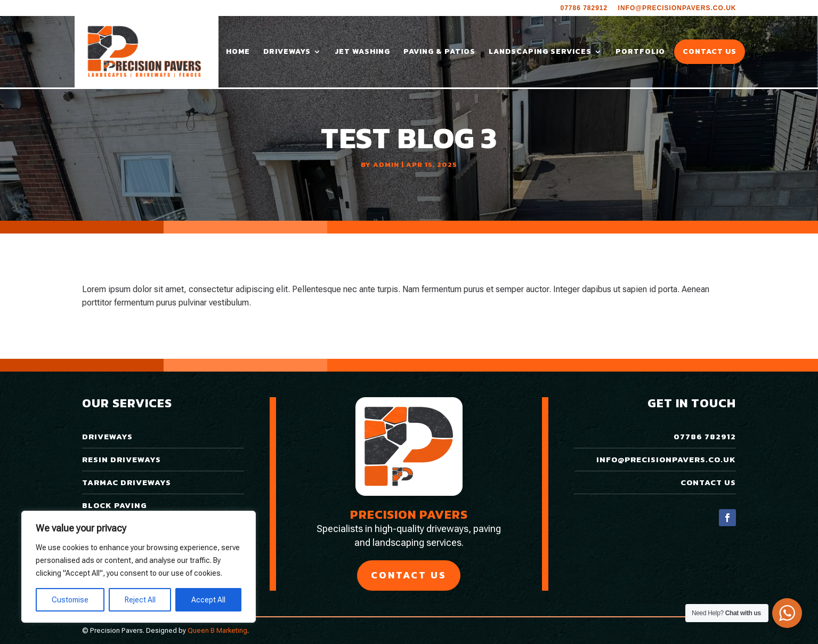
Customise (70, 600)
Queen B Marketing (217, 630)
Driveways (287, 53)
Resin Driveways (122, 459)
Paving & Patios (439, 53)
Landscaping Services (540, 53)
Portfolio (640, 53)
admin (386, 164)
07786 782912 (584, 8)
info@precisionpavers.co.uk (677, 8)
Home (238, 53)
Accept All (208, 600)
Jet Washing (362, 53)
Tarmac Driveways (127, 482)
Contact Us (710, 53)
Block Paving (115, 505)
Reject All (140, 600)
